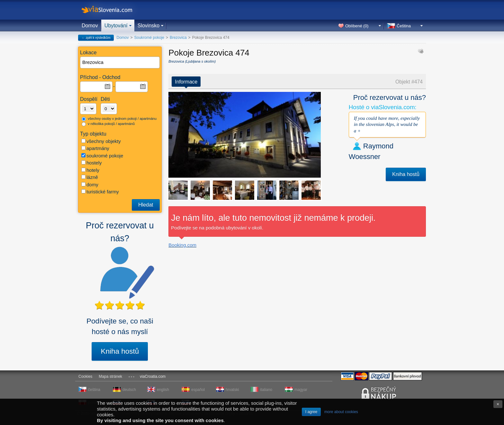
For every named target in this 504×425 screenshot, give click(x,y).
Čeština (404, 26)
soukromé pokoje (102, 156)
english (163, 390)
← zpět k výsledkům (96, 38)
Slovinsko (148, 26)
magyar (301, 390)
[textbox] (120, 62)
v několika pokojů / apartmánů (108, 124)
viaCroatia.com (153, 376)
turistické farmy (100, 192)
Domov (90, 26)
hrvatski (232, 390)
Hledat (146, 205)
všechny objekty (101, 141)
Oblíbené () (357, 26)
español (198, 390)
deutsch (129, 390)
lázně (90, 177)
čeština (94, 390)
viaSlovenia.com (112, 10)
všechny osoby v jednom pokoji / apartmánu (119, 119)
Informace (186, 82)
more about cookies (341, 412)
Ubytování (116, 26)
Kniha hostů (120, 351)
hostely (92, 163)
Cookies (85, 376)
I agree (311, 412)
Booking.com (182, 245)
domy (90, 185)
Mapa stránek (110, 376)
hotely (90, 170)
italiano (266, 390)
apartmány (95, 148)
